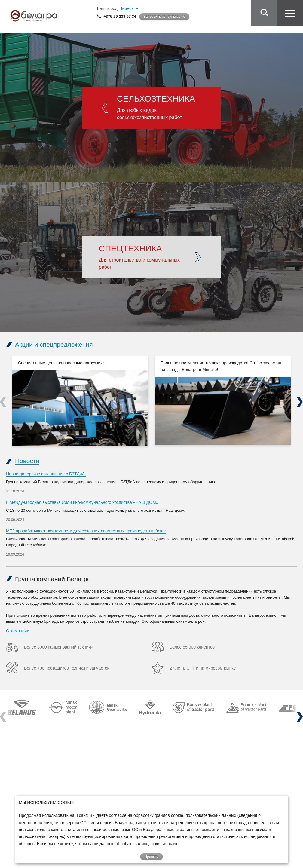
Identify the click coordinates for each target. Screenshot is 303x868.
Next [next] (300, 402)
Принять (152, 857)
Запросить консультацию (164, 17)
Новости (27, 461)
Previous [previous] (3, 402)
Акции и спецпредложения (54, 344)
